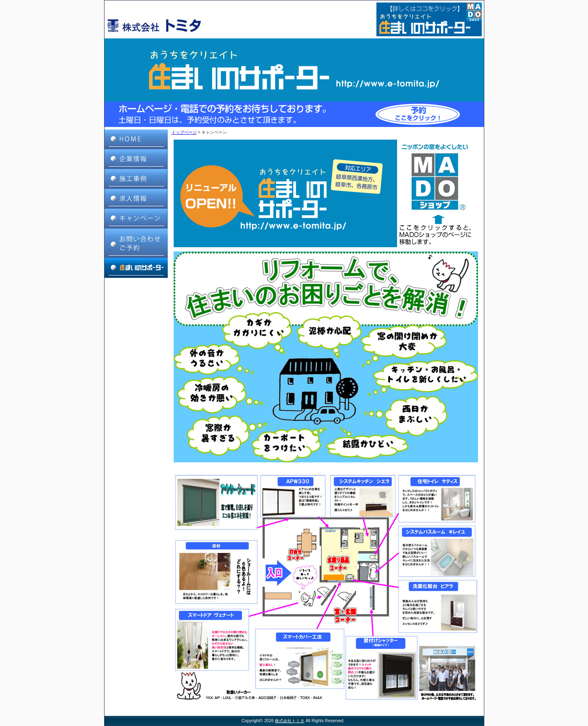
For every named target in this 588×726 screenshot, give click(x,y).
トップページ (184, 132)
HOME (136, 139)
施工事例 (136, 179)
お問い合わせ (136, 243)
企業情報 (136, 159)
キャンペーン (136, 219)
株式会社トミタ (290, 721)
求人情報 (136, 199)
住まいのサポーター (136, 268)
